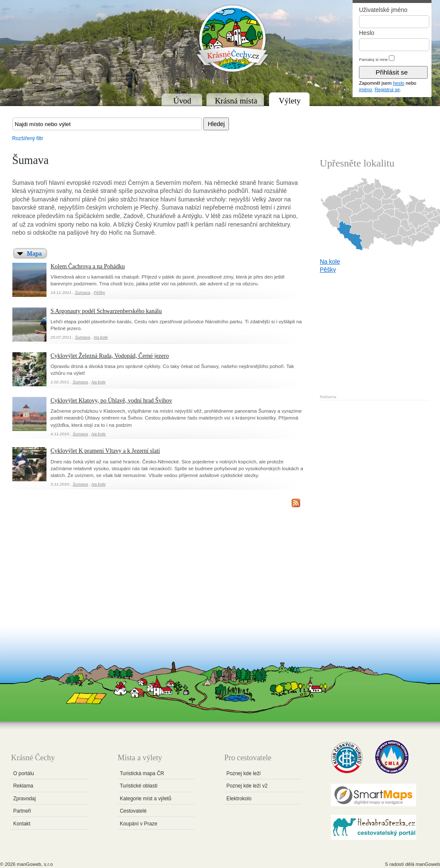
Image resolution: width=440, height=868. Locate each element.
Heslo (367, 33)
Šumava (83, 292)
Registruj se (387, 89)
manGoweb (428, 864)
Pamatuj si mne (373, 59)
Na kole (101, 337)
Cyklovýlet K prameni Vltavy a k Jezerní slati (106, 451)
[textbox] (107, 124)
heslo (399, 83)
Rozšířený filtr (28, 138)
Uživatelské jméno (383, 10)
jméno (365, 89)
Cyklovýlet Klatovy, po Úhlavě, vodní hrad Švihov (111, 401)
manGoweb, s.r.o (35, 864)
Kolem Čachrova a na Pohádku (88, 266)
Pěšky (100, 292)
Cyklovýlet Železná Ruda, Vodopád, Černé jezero (110, 356)
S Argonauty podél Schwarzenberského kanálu (106, 311)
